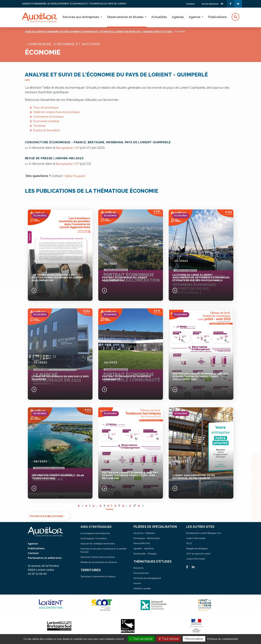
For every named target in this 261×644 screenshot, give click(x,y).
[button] (235, 17)
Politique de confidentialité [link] (223, 639)
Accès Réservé (212, 4)
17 (135, 505)
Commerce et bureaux (49, 116)
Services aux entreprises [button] (81, 17)
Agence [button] (195, 17)
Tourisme (40, 125)
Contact (189, 4)
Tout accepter (141, 639)
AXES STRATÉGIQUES (97, 527)
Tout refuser (169, 639)
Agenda (178, 17)
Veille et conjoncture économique (57, 112)
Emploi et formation (47, 130)
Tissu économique (46, 107)
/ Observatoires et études (168, 31)
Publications (217, 17)
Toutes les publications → (47, 516)
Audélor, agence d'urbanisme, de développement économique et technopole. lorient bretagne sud (88, 31)
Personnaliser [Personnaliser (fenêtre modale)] (194, 639)
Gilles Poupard (75, 176)
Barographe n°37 (67, 148)
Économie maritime (47, 121)
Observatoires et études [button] (126, 17)
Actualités (159, 17)
